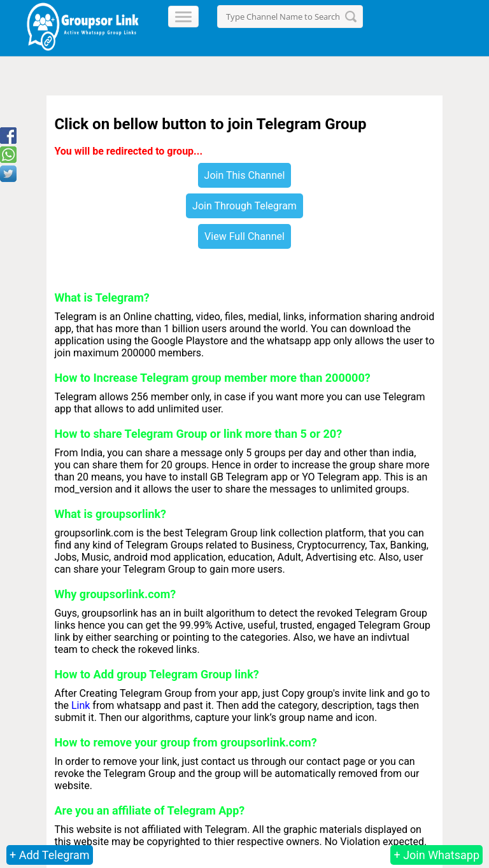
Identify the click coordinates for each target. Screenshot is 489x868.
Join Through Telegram (244, 206)
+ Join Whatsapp (436, 855)
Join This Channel (245, 175)
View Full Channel (244, 236)
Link (81, 705)
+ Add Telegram (50, 855)
